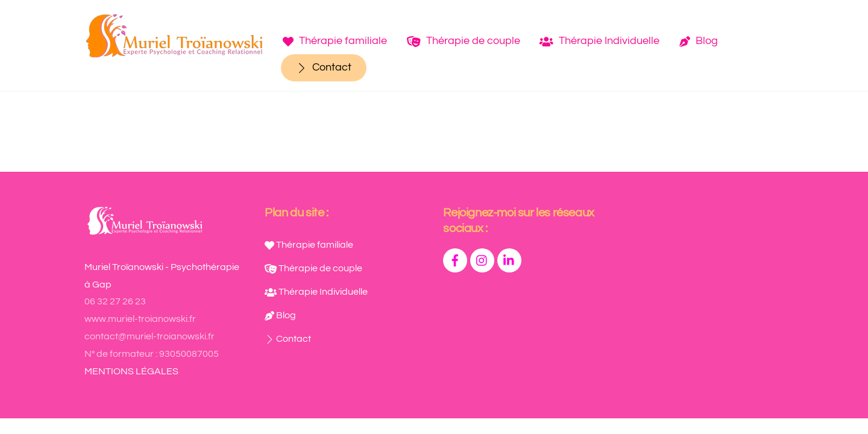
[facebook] (455, 260)
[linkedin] (509, 260)
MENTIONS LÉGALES (131, 371)
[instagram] (482, 260)
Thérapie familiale (335, 41)
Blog (699, 41)
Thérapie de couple (464, 41)
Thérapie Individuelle (599, 41)
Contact (324, 67)
